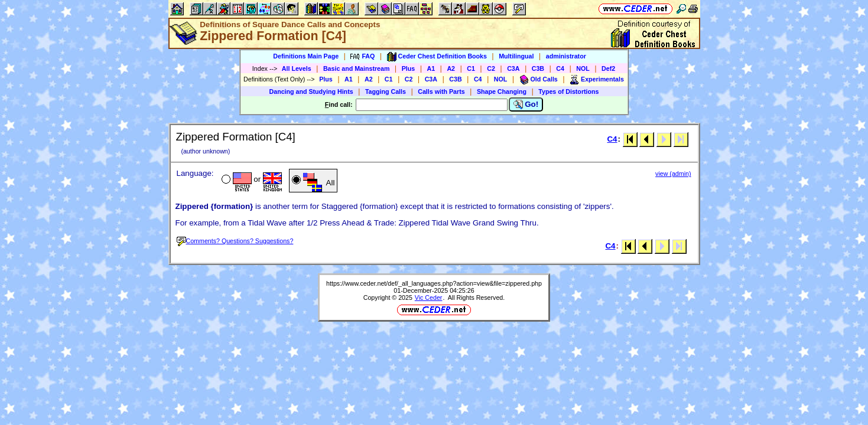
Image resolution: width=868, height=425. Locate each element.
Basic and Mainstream (357, 68)
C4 (560, 68)
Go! (526, 104)
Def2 (608, 68)
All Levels (297, 68)
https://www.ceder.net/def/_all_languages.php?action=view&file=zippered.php (434, 283)
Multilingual (516, 56)
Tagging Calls (386, 91)
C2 (491, 68)
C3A (513, 68)
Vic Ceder (429, 297)
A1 (431, 68)
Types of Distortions (568, 91)
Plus (409, 68)
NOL (583, 68)
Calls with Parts (441, 91)
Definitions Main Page (306, 56)
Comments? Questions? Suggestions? (235, 241)
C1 (471, 68)
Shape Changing (502, 91)
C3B (538, 68)
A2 (451, 68)
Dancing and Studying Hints (311, 91)
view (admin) (673, 174)
